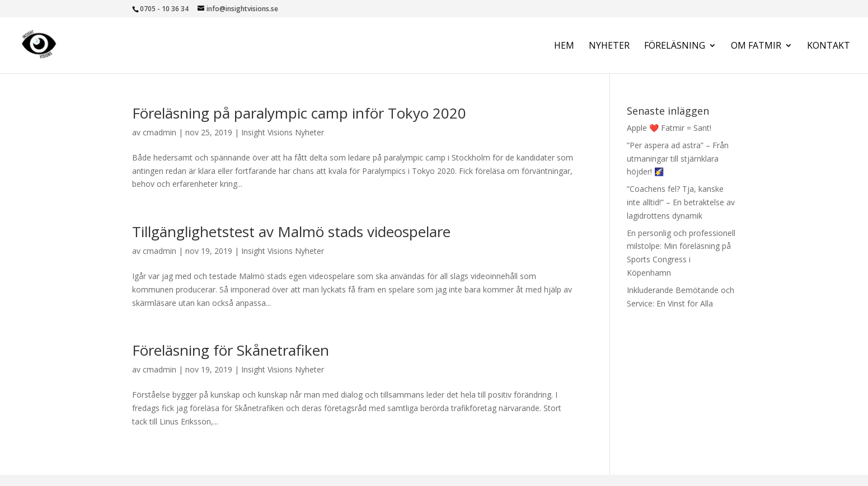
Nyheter (609, 46)
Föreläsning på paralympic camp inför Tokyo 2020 (299, 113)
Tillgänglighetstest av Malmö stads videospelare (291, 232)
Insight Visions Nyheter (283, 132)
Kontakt (829, 46)
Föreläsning (675, 46)
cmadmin (159, 132)
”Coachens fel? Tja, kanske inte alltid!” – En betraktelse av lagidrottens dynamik (681, 202)
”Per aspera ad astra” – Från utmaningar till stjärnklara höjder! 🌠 (678, 159)
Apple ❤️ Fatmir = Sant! (669, 128)
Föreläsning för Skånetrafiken (231, 350)
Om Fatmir (756, 46)
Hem (564, 46)
